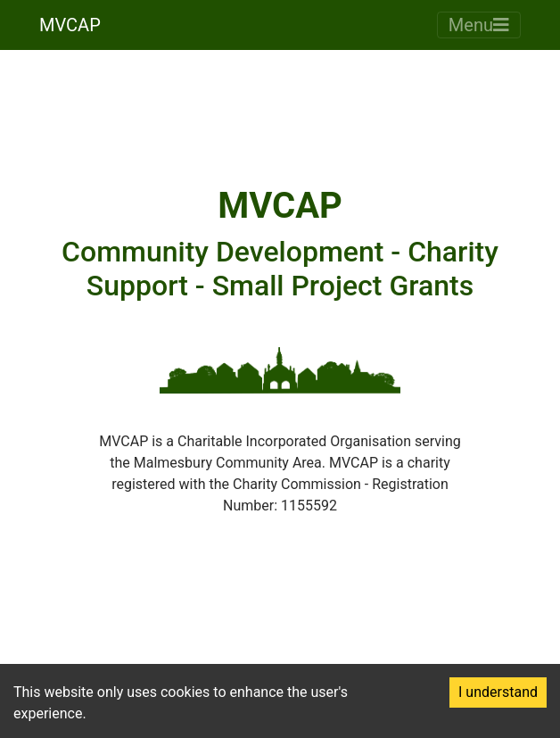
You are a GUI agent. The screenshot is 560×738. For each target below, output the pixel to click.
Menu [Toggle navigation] (479, 25)
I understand (498, 692)
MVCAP (70, 25)
